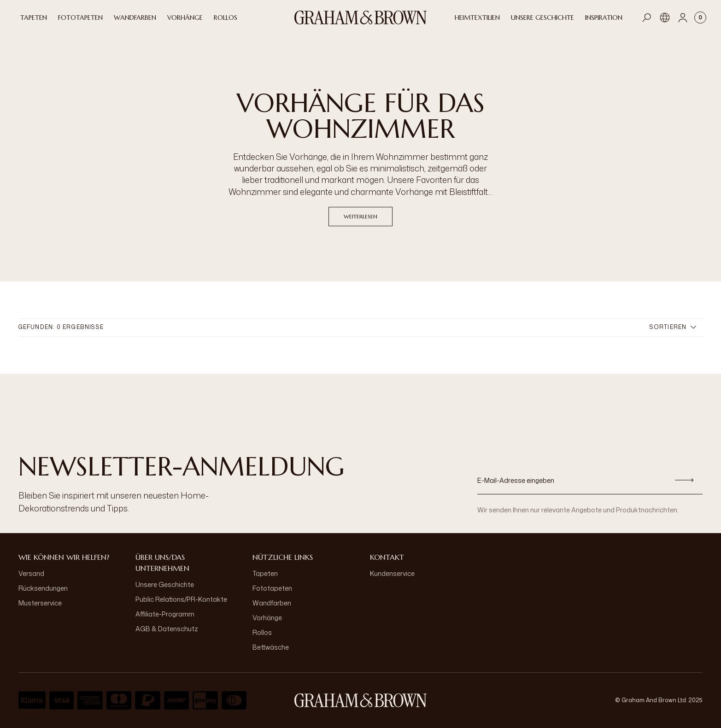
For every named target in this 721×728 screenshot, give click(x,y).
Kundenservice (392, 573)
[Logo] (361, 18)
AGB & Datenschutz (167, 629)
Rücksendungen (43, 588)
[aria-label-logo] (361, 700)
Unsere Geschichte (165, 584)
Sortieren (673, 327)
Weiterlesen (360, 216)
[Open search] (647, 18)
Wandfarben (272, 603)
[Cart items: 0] (700, 18)
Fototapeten (272, 588)
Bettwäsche (271, 647)
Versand (31, 573)
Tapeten (265, 573)
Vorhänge (267, 618)
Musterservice (40, 603)
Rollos (262, 632)
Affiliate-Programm (165, 614)
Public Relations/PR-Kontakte (181, 599)
